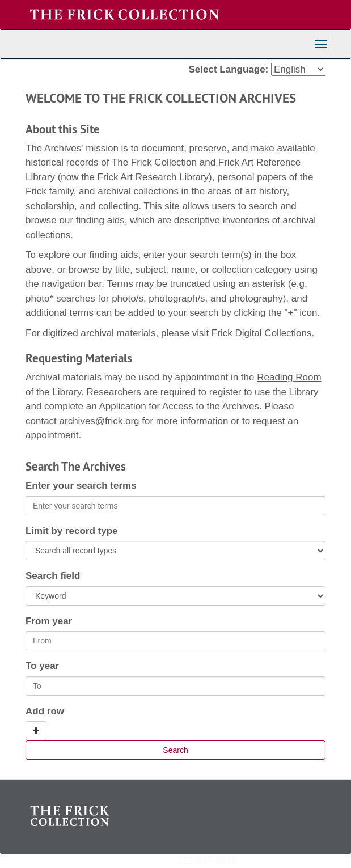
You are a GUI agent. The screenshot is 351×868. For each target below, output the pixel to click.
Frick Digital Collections (262, 333)
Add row (45, 711)
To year (42, 666)
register (225, 392)
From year (49, 621)
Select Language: (229, 69)
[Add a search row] (36, 731)
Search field (53, 576)
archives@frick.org (100, 421)
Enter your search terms (81, 486)
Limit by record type (71, 531)
